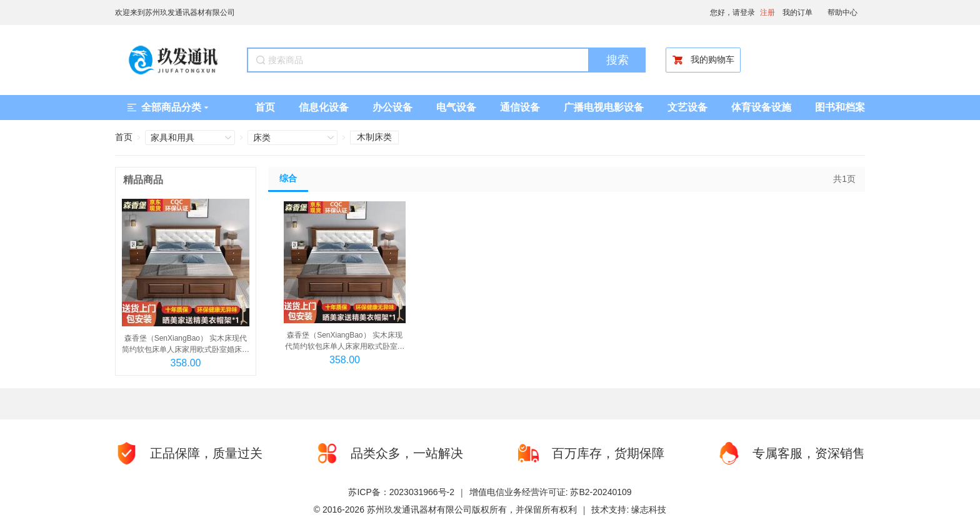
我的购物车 (703, 60)
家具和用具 (172, 138)
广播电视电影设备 (604, 107)
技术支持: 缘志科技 (629, 509)
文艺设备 (687, 107)
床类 (262, 138)
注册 (767, 13)
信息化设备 (324, 107)
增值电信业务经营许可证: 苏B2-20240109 (551, 492)
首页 (265, 107)
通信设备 (520, 107)
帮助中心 (842, 13)
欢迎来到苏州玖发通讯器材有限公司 (175, 13)
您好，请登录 (732, 13)
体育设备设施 (761, 107)
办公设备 (392, 107)
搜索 (617, 60)
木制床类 (374, 137)
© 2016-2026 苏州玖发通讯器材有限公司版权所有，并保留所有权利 (445, 509)
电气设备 (456, 107)
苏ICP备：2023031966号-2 (401, 492)
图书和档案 (840, 107)
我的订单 (797, 13)
